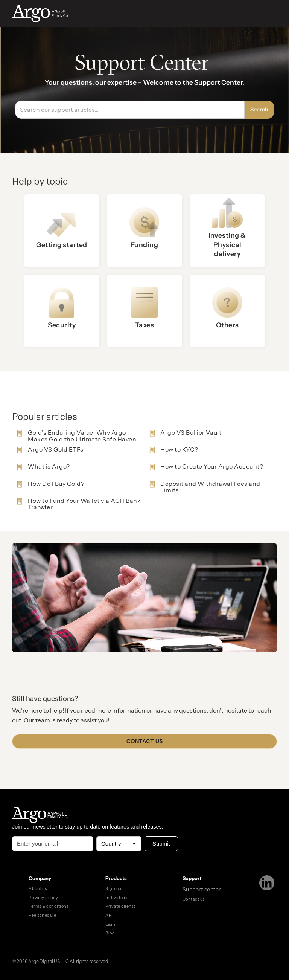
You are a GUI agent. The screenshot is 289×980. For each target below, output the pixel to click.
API (109, 915)
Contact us (145, 741)
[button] (270, 13)
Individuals (117, 898)
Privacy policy (43, 898)
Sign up (113, 888)
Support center (202, 890)
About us (38, 888)
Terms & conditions (49, 906)
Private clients (120, 906)
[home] (48, 13)
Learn (111, 924)
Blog (110, 933)
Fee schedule (42, 915)
